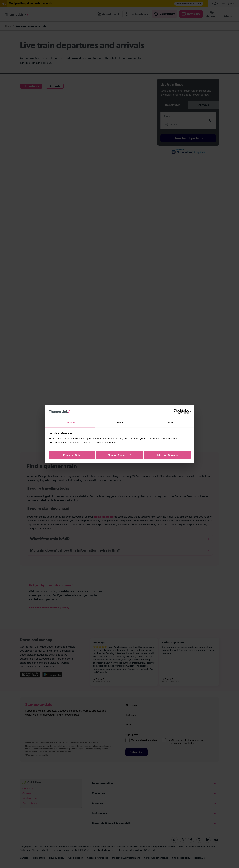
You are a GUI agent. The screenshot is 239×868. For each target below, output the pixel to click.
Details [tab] (119, 422)
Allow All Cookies (167, 455)
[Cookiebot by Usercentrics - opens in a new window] (176, 411)
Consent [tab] (70, 422)
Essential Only (72, 455)
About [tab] (169, 422)
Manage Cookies (120, 455)
